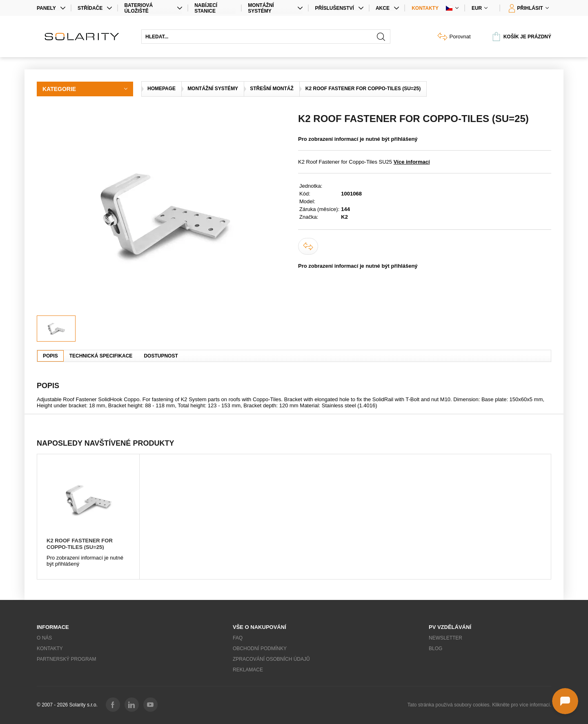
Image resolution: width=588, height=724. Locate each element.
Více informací (412, 162)
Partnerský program (67, 659)
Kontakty (425, 8)
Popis (50, 356)
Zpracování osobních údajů (271, 659)
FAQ (238, 638)
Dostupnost (161, 356)
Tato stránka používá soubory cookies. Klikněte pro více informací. (479, 705)
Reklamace (248, 670)
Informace (53, 627)
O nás (44, 638)
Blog (435, 648)
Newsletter (445, 638)
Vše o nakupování (259, 627)
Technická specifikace (101, 356)
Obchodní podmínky (260, 648)
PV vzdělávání (450, 627)
